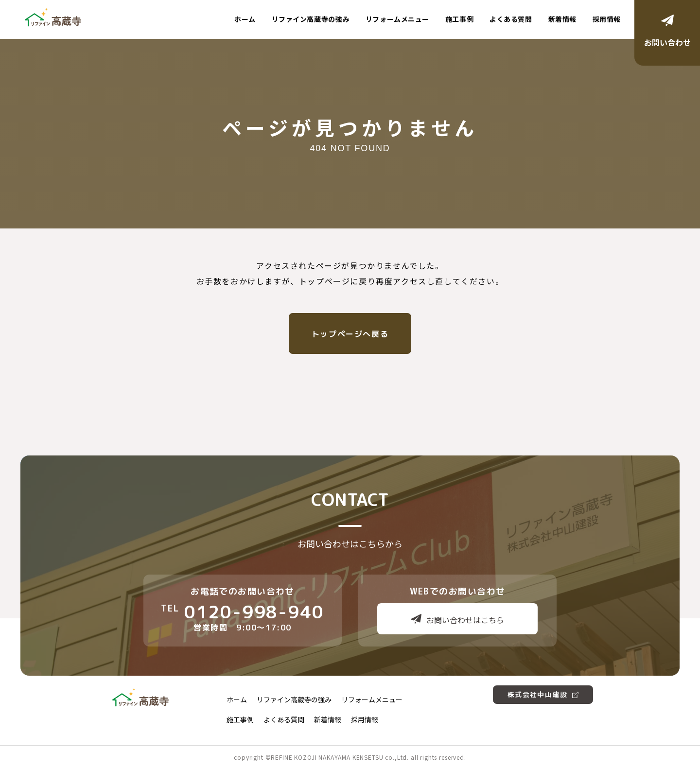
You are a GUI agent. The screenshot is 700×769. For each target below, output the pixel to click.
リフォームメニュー (397, 19)
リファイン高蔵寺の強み (311, 19)
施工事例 (459, 19)
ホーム (245, 19)
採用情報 (607, 19)
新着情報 (562, 19)
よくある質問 (511, 19)
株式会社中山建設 (543, 694)
